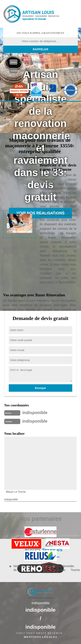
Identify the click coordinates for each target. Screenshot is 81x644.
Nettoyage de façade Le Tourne (31, 568)
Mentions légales (40, 637)
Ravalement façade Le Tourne (67, 568)
